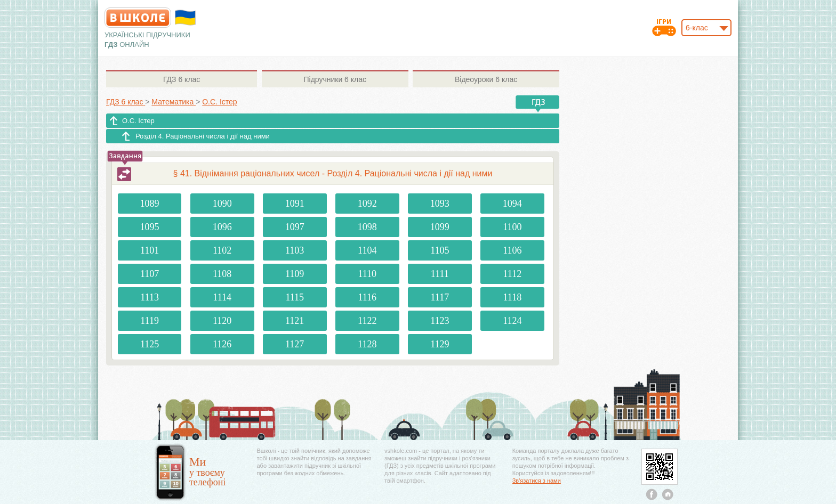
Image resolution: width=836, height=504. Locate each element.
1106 (512, 250)
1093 (440, 204)
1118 (513, 297)
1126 (222, 344)
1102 (222, 250)
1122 (367, 321)
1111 (440, 274)
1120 (222, 321)
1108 (222, 274)
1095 (150, 227)
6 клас (182, 79)
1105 (440, 250)
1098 (367, 227)
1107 (150, 274)
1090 (222, 204)
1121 (295, 321)
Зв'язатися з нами (537, 481)
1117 (440, 297)
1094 (512, 204)
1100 (512, 227)
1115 (295, 297)
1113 (150, 297)
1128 (367, 344)
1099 (440, 227)
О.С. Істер (138, 121)
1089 (150, 204)
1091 (295, 204)
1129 (440, 344)
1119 (150, 321)
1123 (440, 321)
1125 (150, 344)
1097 (295, 227)
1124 (512, 321)
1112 (513, 274)
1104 (367, 250)
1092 (367, 204)
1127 (295, 344)
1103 (295, 250)
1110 (367, 274)
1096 (222, 227)
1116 (367, 297)
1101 (150, 250)
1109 (295, 274)
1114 (222, 297)
